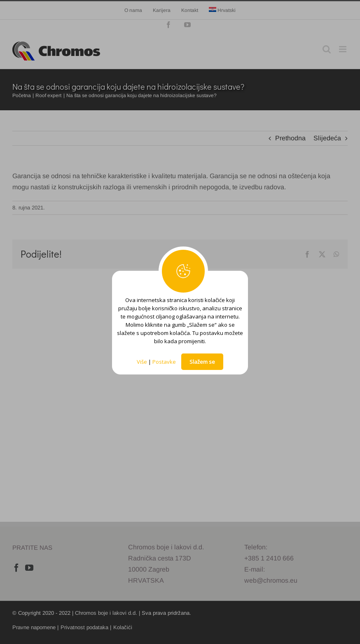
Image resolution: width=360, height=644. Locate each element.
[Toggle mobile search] (327, 49)
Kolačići (123, 627)
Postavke (164, 362)
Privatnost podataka (84, 627)
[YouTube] (29, 568)
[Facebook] (16, 568)
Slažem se (202, 362)
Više (142, 362)
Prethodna (290, 138)
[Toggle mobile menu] (343, 49)
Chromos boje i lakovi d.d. (106, 613)
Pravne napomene (34, 627)
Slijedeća (327, 138)
